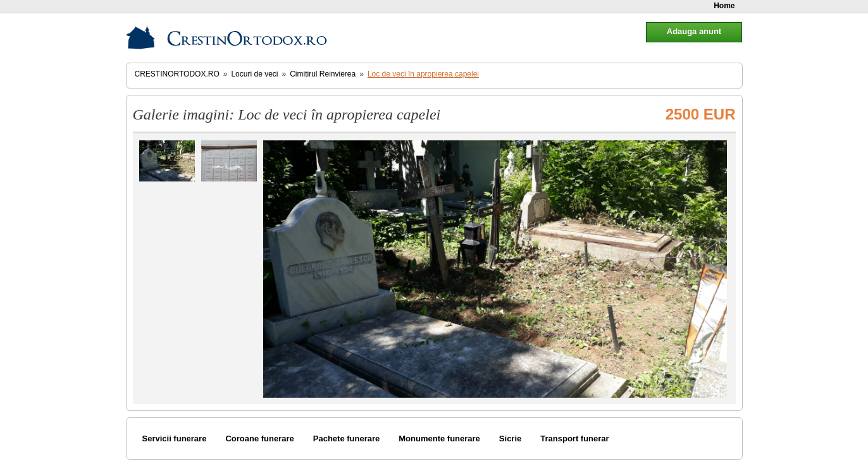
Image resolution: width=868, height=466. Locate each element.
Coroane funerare (259, 438)
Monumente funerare (439, 438)
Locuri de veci (254, 74)
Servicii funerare (175, 438)
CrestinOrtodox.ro (177, 74)
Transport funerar (574, 438)
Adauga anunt (694, 31)
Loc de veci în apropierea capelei (423, 74)
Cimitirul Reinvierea (323, 74)
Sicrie (510, 438)
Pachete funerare (347, 438)
